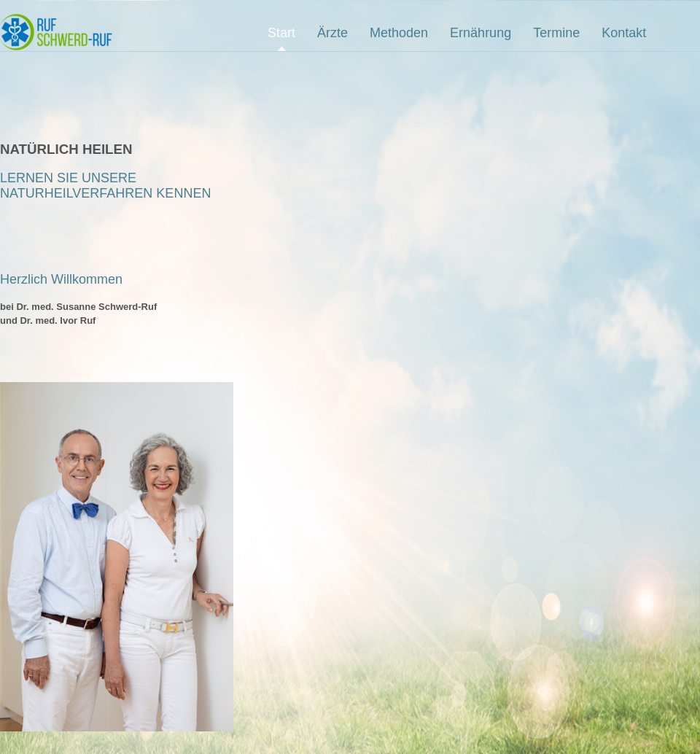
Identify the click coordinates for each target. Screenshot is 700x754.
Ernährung (481, 33)
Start (281, 33)
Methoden (399, 33)
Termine (556, 33)
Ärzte (332, 33)
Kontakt (624, 33)
